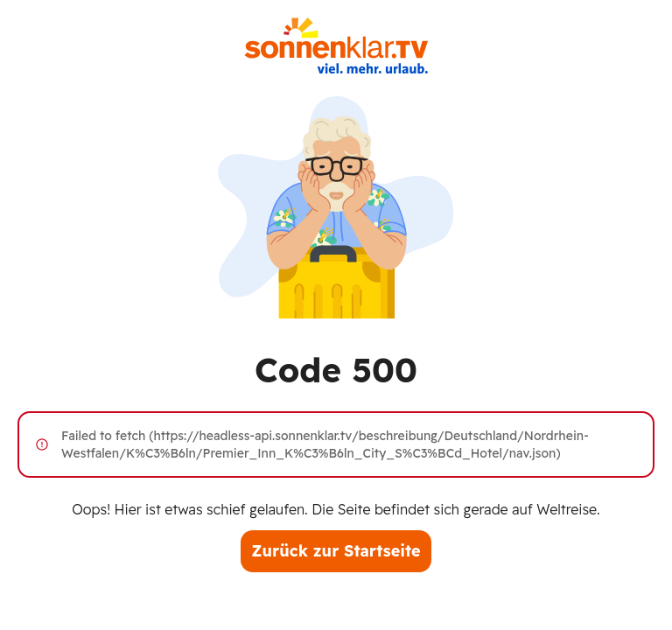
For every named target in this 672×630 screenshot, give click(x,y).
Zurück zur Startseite (336, 551)
